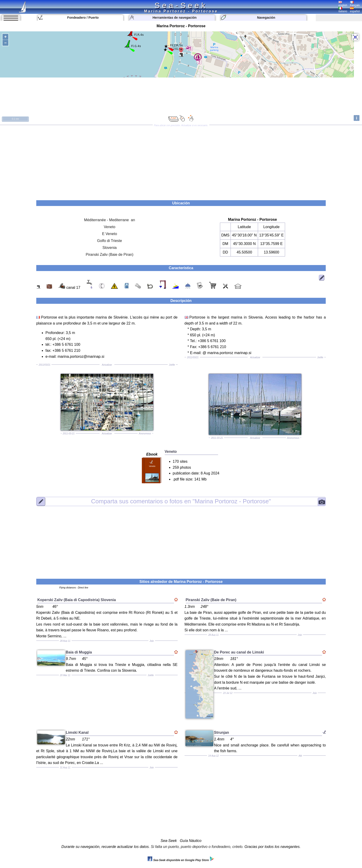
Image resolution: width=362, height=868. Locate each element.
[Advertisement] (181, 161)
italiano (343, 10)
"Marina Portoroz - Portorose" (181, 501)
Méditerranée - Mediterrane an (110, 220)
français (355, 4)
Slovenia (109, 248)
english (343, 4)
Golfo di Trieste (110, 241)
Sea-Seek (181, 5)
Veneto (110, 227)
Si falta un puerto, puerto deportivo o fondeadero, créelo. (197, 847)
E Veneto (110, 234)
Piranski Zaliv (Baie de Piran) (110, 255)
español (355, 10)
